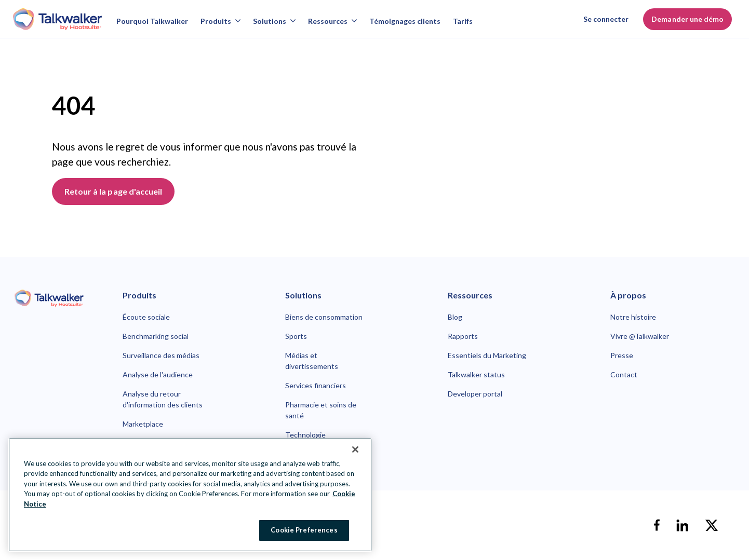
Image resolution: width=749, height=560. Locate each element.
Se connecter (606, 19)
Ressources (332, 21)
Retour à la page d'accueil (113, 191)
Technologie (305, 435)
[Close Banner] (355, 449)
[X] (712, 525)
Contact (624, 374)
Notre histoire (633, 317)
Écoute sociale (146, 317)
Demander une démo (687, 19)
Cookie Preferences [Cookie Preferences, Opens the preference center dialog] (304, 530)
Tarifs (463, 21)
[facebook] (657, 525)
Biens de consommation (324, 317)
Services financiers (316, 385)
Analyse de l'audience (158, 374)
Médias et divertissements (312, 361)
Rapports (463, 336)
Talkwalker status (476, 374)
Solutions (274, 21)
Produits (220, 21)
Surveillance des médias (161, 355)
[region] (190, 495)
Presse (622, 355)
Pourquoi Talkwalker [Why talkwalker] (152, 21)
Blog (455, 317)
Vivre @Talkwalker (640, 336)
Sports (296, 336)
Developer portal (475, 394)
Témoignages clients (405, 21)
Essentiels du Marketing (487, 355)
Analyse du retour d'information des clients (163, 399)
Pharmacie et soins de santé (321, 410)
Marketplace (143, 424)
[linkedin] (683, 525)
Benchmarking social (156, 336)
